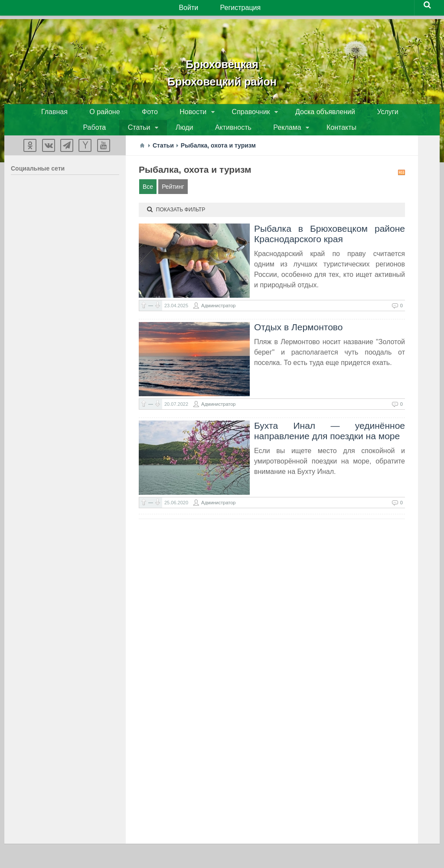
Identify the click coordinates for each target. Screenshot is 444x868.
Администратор (218, 312)
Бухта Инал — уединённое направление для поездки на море (330, 438)
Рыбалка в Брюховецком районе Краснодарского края (330, 241)
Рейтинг (173, 194)
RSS (402, 179)
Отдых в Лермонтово (298, 334)
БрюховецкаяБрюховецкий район (222, 69)
